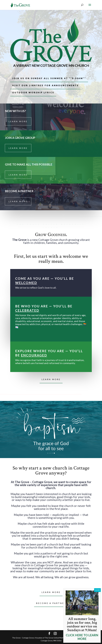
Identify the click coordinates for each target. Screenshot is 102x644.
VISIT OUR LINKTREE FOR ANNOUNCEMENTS (45, 85)
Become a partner (51, 603)
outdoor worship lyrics (33, 92)
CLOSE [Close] (97, 590)
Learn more (51, 592)
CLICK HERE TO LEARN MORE (82, 637)
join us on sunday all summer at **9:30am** (49, 78)
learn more (18, 121)
